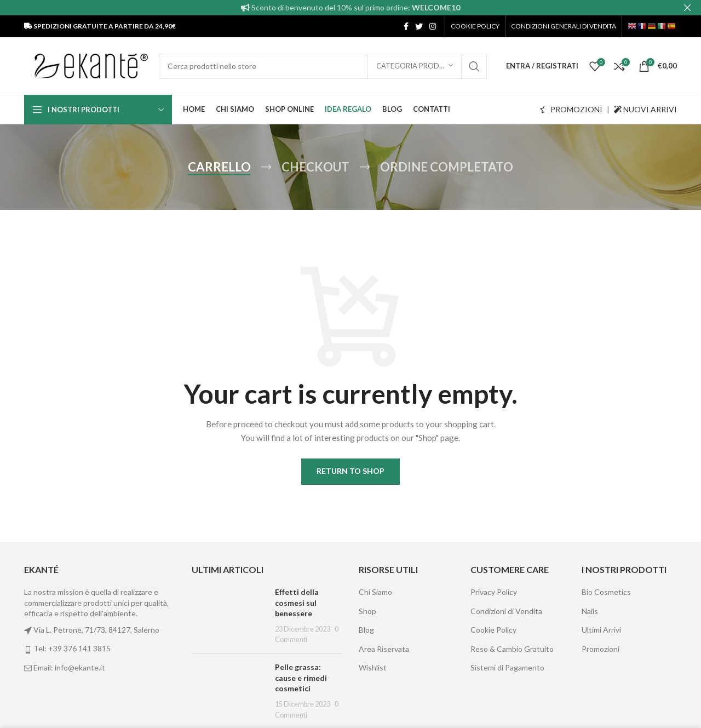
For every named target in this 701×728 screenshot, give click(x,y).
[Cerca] (323, 66)
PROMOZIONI (571, 109)
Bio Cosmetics (606, 592)
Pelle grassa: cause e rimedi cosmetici (301, 678)
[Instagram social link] (433, 26)
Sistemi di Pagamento (507, 667)
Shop (367, 611)
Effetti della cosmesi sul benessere (297, 603)
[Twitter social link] (419, 26)
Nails (590, 611)
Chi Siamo (375, 592)
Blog (366, 630)
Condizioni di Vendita (506, 611)
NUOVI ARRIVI (645, 109)
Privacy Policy (494, 592)
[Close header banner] (687, 8)
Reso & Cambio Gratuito (512, 649)
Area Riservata (384, 649)
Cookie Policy (493, 630)
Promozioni (601, 649)
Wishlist (373, 667)
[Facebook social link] (406, 26)
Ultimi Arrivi (601, 630)
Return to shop (350, 471)
